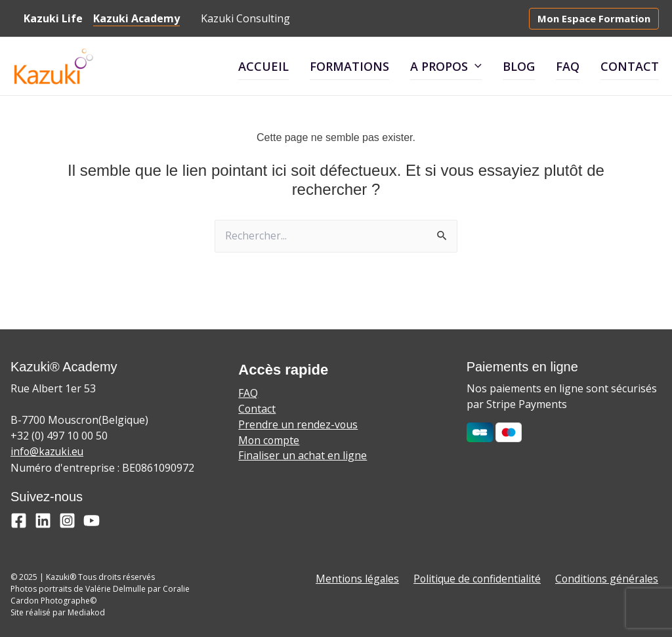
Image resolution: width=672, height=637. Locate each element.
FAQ (568, 66)
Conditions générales (609, 579)
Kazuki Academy (131, 18)
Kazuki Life (51, 18)
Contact (630, 66)
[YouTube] (92, 521)
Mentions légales (363, 579)
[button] (594, 19)
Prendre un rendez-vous (298, 426)
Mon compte (269, 442)
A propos (446, 66)
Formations (349, 66)
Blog (519, 66)
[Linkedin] (43, 521)
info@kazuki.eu (48, 452)
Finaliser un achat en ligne (303, 457)
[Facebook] (19, 521)
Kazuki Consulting (240, 18)
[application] (475, 67)
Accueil (263, 66)
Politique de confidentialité (481, 579)
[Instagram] (67, 521)
